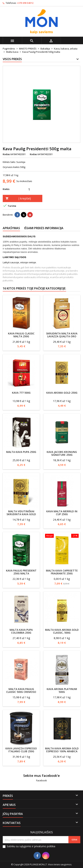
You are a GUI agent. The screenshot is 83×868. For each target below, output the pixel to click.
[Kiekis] (29, 189)
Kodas (6, 154)
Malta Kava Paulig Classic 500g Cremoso (21, 690)
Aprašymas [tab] (11, 228)
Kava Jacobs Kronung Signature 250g (62, 453)
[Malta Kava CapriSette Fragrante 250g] (62, 536)
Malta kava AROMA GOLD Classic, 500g (62, 631)
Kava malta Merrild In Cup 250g (62, 513)
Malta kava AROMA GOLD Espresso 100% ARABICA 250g (62, 751)
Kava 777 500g (21, 393)
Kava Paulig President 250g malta (21, 572)
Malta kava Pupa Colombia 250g (21, 631)
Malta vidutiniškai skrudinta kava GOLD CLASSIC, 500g (21, 514)
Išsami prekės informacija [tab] (44, 228)
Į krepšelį (18, 198)
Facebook (41, 780)
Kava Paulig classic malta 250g (21, 335)
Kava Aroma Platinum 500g (62, 690)
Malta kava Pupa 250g (21, 452)
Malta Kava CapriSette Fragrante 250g (62, 572)
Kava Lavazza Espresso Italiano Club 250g (21, 750)
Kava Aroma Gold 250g (62, 393)
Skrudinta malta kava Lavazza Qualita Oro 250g (62, 336)
